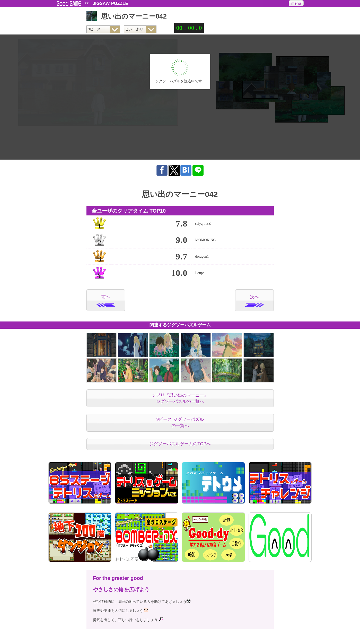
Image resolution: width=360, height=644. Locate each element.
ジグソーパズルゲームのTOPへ (180, 444)
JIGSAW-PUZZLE (110, 3)
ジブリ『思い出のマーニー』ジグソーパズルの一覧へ (180, 398)
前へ (106, 301)
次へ (254, 301)
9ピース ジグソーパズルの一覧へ (180, 423)
